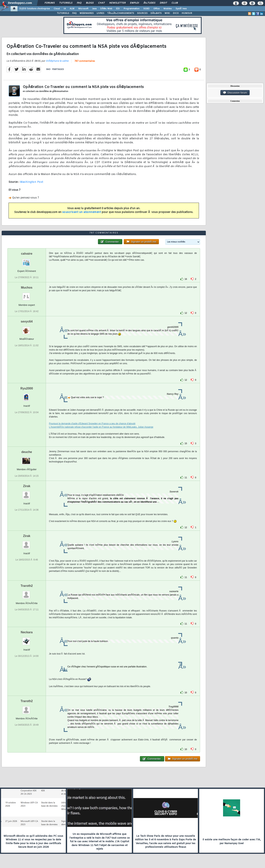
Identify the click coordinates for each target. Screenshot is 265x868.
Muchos (27, 288)
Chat (101, 3)
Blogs (90, 3)
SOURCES (142, 13)
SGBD (146, 9)
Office (157, 9)
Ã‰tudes (149, 3)
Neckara (27, 632)
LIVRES (100, 13)
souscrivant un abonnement (82, 212)
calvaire (27, 254)
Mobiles (168, 9)
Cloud (57, 9)
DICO (176, 13)
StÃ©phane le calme (57, 61)
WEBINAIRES (87, 13)
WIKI (167, 13)
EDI (118, 9)
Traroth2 (27, 586)
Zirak (27, 486)
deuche (27, 452)
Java (94, 9)
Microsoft (83, 9)
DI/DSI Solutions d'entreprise (35, 9)
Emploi (134, 3)
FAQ (79, 3)
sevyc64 (27, 321)
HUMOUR (187, 13)
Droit (163, 3)
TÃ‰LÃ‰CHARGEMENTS (121, 13)
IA (65, 9)
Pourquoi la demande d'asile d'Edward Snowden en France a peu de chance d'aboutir (92, 424)
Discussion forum (235, 93)
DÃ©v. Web (106, 9)
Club (175, 3)
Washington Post (32, 182)
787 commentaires (85, 61)
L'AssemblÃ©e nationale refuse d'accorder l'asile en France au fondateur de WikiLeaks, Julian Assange (101, 427)
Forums (50, 3)
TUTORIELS (63, 13)
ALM (72, 9)
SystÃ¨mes (181, 9)
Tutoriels (66, 3)
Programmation (132, 9)
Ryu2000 (27, 388)
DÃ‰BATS (156, 13)
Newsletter (117, 3)
